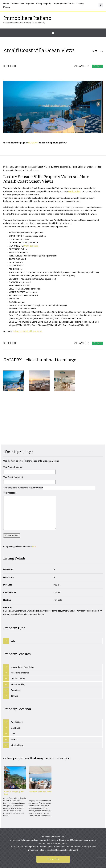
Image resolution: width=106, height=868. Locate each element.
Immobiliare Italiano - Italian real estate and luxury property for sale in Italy (62, 857)
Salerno (14, 722)
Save (93, 52)
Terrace (14, 678)
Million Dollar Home (20, 655)
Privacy (7, 7)
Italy (13, 716)
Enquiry (80, 4)
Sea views (16, 672)
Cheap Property (44, 4)
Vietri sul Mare (18, 727)
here (34, 529)
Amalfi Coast (17, 704)
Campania (16, 710)
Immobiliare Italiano (27, 18)
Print (102, 52)
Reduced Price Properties (23, 4)
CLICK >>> (33, 143)
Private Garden (18, 661)
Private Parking (18, 667)
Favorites (96, 52)
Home (6, 4)
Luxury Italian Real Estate (23, 649)
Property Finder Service (64, 4)
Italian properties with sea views (27, 333)
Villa (13, 623)
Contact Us (53, 841)
